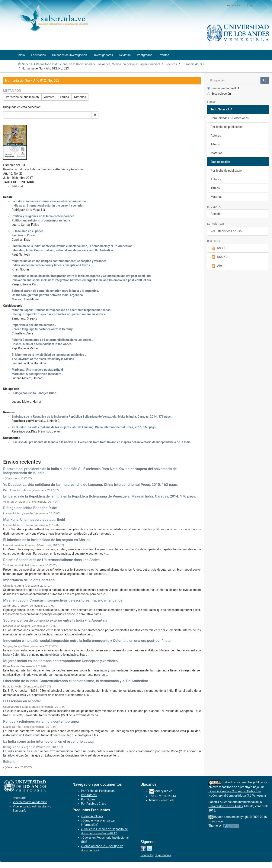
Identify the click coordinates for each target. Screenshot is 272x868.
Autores (49, 97)
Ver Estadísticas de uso (226, 231)
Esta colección (219, 94)
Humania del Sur (193, 64)
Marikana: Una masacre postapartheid (34, 519)
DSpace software (224, 817)
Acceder (216, 214)
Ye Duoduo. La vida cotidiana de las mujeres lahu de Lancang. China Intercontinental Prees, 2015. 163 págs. (90, 485)
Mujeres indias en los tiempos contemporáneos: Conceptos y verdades (60, 661)
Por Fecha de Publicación (98, 791)
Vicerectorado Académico (30, 802)
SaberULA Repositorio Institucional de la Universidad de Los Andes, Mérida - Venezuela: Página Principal (91, 64)
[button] (234, 5)
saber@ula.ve (163, 791)
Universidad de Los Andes (226, 806)
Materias (80, 97)
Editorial (10, 762)
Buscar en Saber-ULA (223, 88)
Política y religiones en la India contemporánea (41, 721)
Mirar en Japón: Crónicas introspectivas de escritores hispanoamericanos (63, 600)
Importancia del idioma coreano (29, 580)
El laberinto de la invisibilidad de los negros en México (47, 540)
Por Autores (89, 795)
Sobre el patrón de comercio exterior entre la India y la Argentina (55, 620)
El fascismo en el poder (22, 701)
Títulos (64, 97)
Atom (217, 266)
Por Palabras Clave (94, 804)
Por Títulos (88, 799)
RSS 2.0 (219, 257)
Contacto (147, 855)
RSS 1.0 (219, 248)
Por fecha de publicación (22, 97)
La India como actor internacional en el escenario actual (48, 741)
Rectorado (20, 798)
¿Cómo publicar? (92, 816)
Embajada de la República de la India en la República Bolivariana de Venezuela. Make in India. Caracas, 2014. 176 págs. (100, 496)
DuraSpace (216, 821)
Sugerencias (163, 855)
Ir (95, 115)
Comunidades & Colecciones (230, 118)
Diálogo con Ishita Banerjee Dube (30, 508)
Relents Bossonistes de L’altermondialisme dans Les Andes (51, 560)
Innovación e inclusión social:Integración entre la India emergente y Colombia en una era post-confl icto (87, 641)
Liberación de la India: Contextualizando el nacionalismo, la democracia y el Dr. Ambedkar (76, 681)
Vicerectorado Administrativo (32, 806)
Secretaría (20, 811)
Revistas (171, 64)
